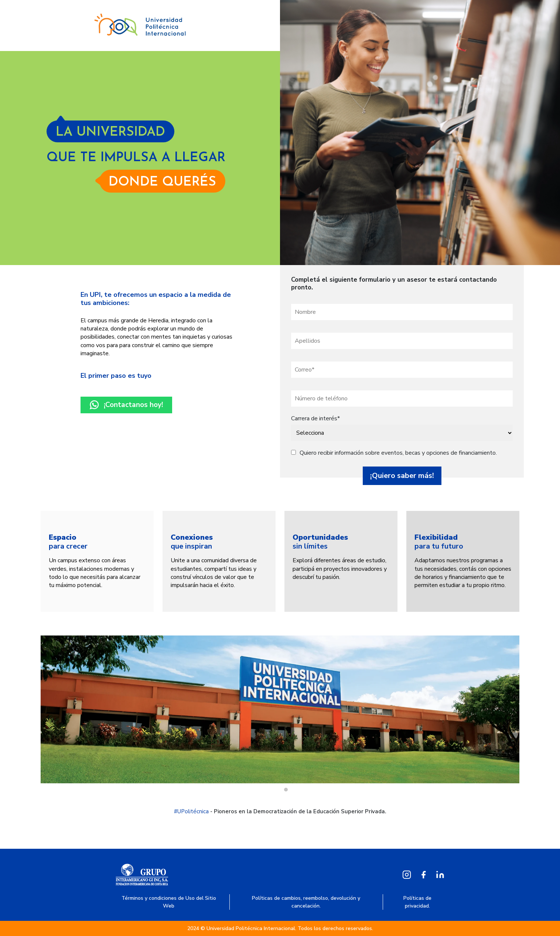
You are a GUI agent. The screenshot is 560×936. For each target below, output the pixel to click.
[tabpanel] (97, 561)
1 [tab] (286, 790)
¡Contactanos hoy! (126, 405)
